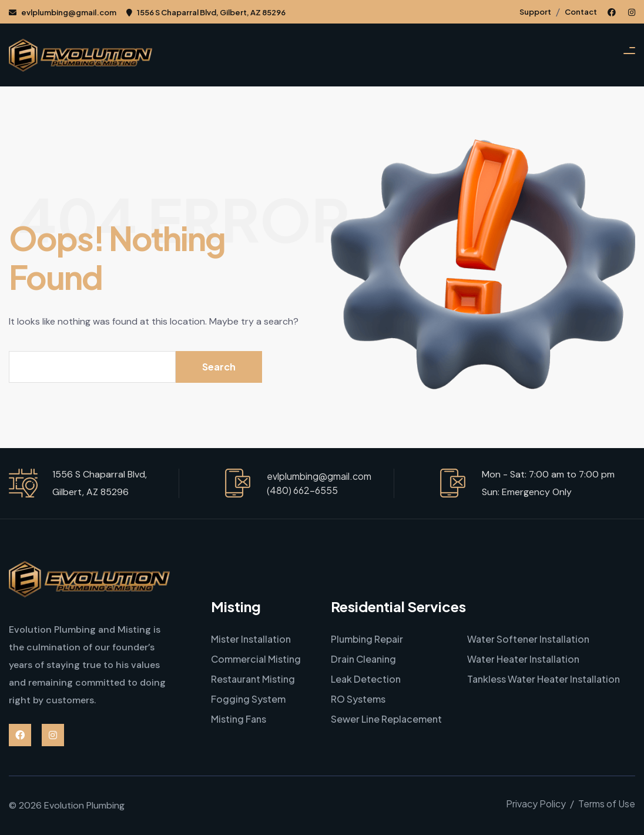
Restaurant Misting (253, 679)
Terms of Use (607, 804)
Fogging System (248, 699)
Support (535, 12)
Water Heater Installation (523, 659)
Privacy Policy (536, 804)
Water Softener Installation (528, 639)
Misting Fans (239, 719)
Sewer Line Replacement (386, 719)
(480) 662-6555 (302, 490)
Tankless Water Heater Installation (544, 679)
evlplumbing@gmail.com (63, 12)
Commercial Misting (256, 659)
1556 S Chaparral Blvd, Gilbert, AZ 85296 (206, 12)
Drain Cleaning (363, 659)
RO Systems (358, 699)
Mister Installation (251, 639)
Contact (581, 12)
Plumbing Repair (367, 639)
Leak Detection (366, 679)
